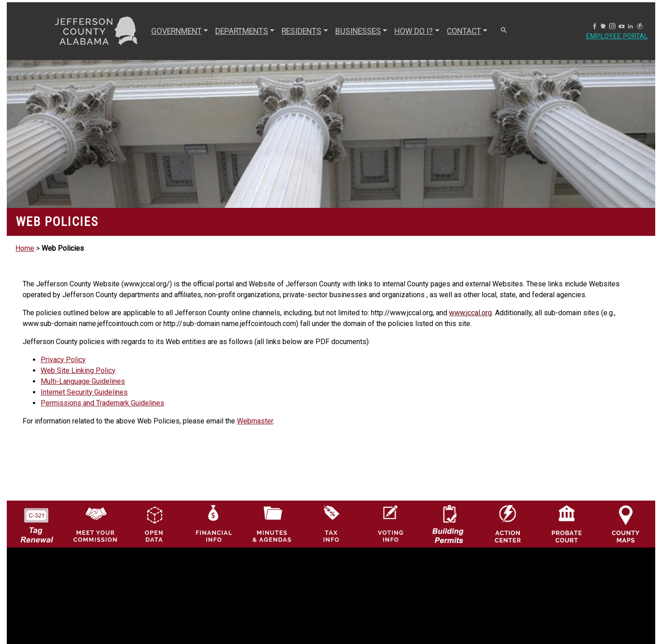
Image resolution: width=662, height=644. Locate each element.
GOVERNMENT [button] (176, 31)
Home (25, 248)
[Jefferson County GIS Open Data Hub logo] (154, 523)
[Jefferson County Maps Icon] (626, 523)
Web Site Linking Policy (78, 370)
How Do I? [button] (413, 31)
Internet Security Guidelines (84, 392)
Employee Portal (616, 36)
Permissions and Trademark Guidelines (102, 403)
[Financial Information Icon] (213, 523)
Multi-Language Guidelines (83, 381)
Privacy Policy (63, 360)
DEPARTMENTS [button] (241, 31)
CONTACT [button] (463, 31)
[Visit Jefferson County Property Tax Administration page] (331, 523)
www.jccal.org (470, 313)
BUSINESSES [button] (357, 31)
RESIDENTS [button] (301, 31)
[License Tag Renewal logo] (36, 521)
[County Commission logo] (95, 523)
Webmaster (255, 421)
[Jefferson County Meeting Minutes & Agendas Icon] (272, 523)
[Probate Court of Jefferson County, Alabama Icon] (567, 523)
